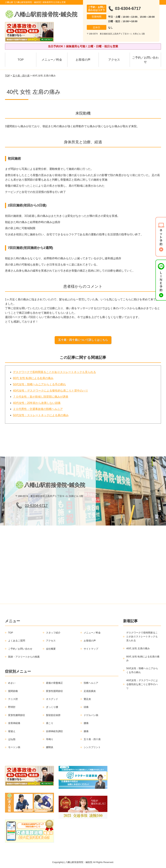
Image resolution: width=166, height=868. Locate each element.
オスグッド (52, 699)
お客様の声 (83, 60)
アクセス (114, 60)
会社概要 (51, 649)
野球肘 (12, 707)
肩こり (50, 723)
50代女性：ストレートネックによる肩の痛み (41, 415)
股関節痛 (13, 691)
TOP (21, 60)
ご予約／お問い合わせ (145, 60)
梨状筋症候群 (53, 715)
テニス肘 (13, 699)
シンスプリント (92, 747)
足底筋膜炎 (90, 691)
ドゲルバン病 (91, 715)
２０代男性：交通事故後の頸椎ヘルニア (38, 409)
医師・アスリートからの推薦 (24, 657)
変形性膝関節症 (17, 715)
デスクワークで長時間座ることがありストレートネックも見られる (54, 372)
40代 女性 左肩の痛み (138, 648)
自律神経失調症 (54, 731)
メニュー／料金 (52, 60)
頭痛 (86, 707)
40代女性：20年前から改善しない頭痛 (37, 403)
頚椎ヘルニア (91, 683)
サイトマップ (91, 649)
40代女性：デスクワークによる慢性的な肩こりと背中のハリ (50, 391)
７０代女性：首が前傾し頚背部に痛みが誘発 (41, 397)
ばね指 (12, 739)
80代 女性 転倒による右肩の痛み (33, 378)
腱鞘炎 (50, 747)
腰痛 (86, 723)
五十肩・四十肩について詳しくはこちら (83, 340)
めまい (12, 683)
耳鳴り (50, 739)
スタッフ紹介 (53, 633)
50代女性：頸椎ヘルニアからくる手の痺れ (39, 384)
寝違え (12, 731)
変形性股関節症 (54, 691)
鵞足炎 (87, 699)
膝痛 (86, 731)
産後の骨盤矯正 (54, 683)
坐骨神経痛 (14, 723)
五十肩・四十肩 (21, 76)
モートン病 (14, 747)
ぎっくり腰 (52, 707)
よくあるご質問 (17, 641)
